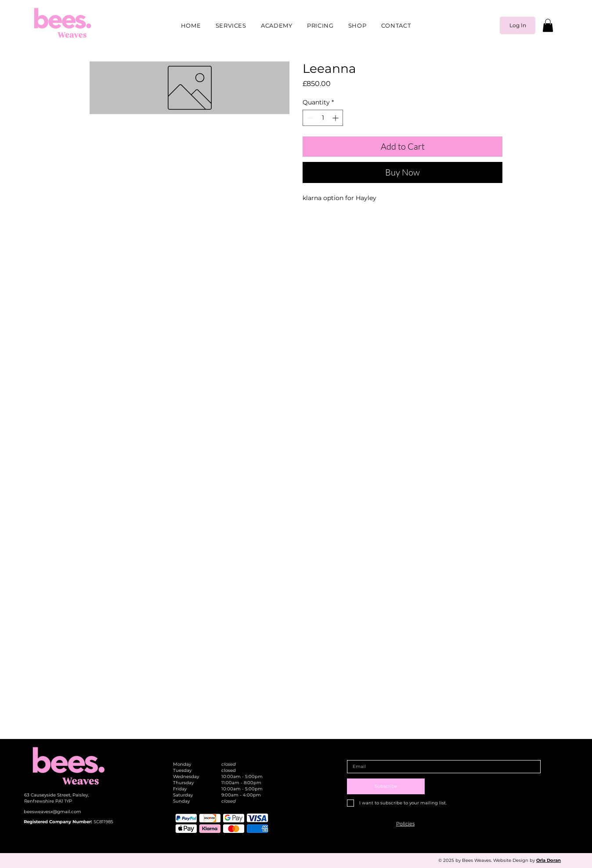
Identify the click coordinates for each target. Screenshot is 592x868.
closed (229, 764)
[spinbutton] (323, 118)
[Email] (441, 767)
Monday (182, 764)
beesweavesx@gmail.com (52, 812)
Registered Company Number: (59, 822)
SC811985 (103, 822)
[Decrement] (309, 118)
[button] (548, 25)
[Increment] (336, 118)
